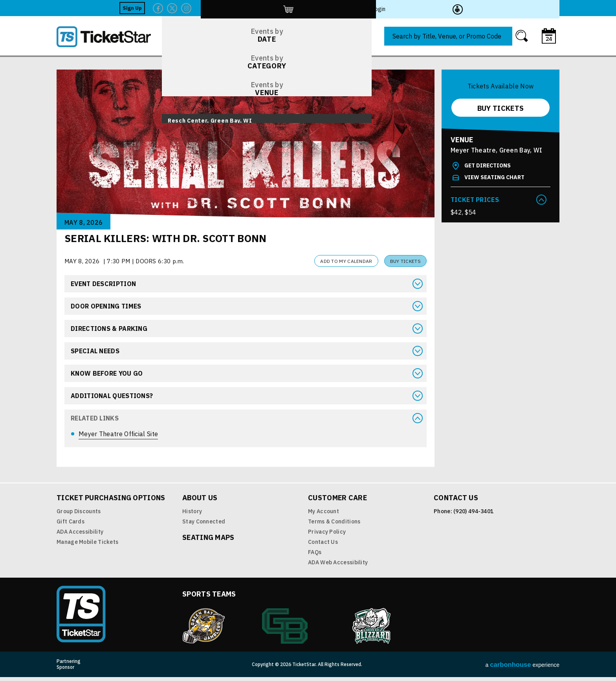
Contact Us (323, 546)
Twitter (461, 8)
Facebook (447, 8)
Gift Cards (71, 525)
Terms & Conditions (334, 525)
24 (549, 39)
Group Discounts (79, 515)
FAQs (315, 556)
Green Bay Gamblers (203, 630)
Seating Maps (208, 541)
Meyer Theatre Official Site (118, 434)
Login (529, 8)
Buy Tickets (405, 261)
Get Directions (488, 165)
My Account (324, 515)
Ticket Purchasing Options (111, 502)
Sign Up (421, 8)
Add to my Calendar (346, 261)
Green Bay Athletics (285, 630)
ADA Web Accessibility (338, 566)
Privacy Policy (327, 536)
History (192, 515)
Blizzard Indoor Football (372, 630)
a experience (522, 669)
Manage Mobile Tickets (87, 546)
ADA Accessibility (80, 536)
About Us (200, 502)
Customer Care (337, 502)
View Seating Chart (494, 177)
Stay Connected (204, 525)
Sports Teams (209, 598)
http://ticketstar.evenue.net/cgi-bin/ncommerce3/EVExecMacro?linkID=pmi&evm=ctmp (501, 8)
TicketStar (109, 37)
